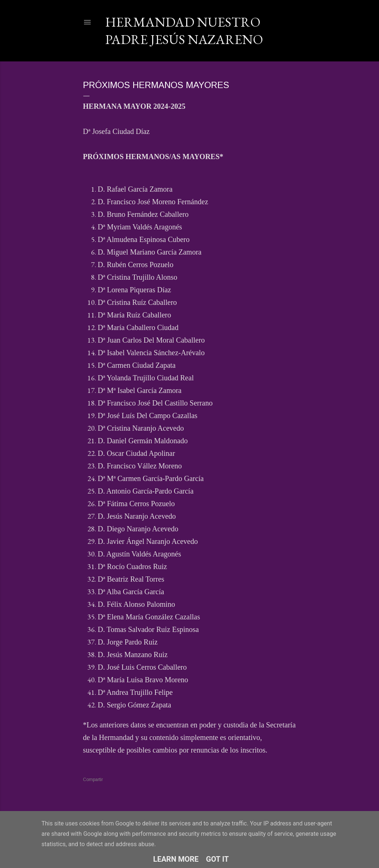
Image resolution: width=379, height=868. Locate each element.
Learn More (176, 859)
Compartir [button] (93, 780)
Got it (218, 859)
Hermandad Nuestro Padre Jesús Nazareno (184, 31)
